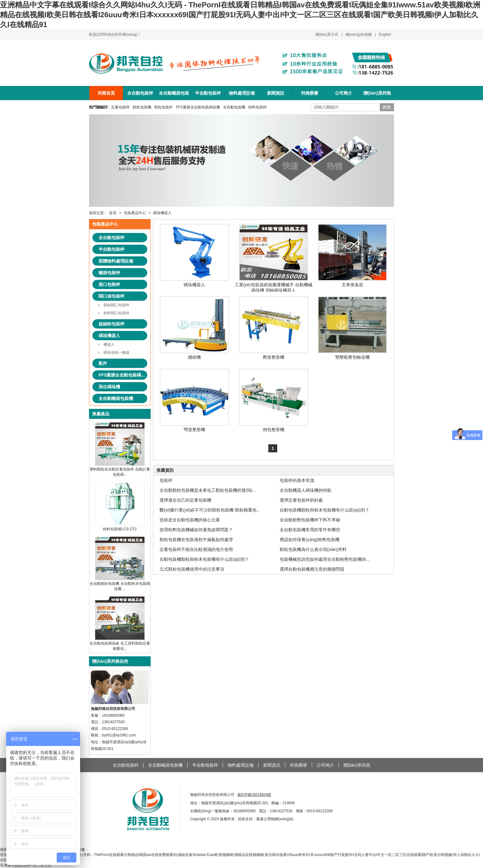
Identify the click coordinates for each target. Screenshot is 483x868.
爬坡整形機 (274, 328)
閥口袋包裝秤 (112, 296)
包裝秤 (166, 480)
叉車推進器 (352, 256)
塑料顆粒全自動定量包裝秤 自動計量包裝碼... (120, 470)
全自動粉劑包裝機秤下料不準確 (310, 520)
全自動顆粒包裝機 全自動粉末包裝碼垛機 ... (120, 584)
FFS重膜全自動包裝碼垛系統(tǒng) (123, 375)
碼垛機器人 (162, 213)
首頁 (113, 213)
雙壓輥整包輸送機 (352, 328)
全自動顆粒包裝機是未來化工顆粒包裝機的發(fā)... (208, 490)
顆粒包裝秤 (164, 107)
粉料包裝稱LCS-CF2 (120, 527)
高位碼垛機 (109, 387)
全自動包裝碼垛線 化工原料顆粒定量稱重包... (120, 644)
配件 (103, 363)
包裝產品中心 (135, 213)
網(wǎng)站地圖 (359, 35)
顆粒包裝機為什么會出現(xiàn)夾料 (313, 549)
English (385, 35)
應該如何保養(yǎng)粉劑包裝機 (310, 540)
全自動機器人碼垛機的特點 (306, 490)
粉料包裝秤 (258, 107)
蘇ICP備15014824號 (254, 795)
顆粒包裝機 (142, 107)
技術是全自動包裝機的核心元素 (190, 520)
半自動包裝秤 (208, 93)
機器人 (109, 344)
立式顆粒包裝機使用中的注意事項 (192, 569)
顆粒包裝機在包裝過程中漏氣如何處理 (196, 540)
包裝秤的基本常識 (297, 480)
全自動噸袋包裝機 (174, 95)
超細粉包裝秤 (112, 324)
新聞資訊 (276, 93)
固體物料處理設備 (116, 261)
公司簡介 (343, 93)
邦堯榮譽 (310, 93)
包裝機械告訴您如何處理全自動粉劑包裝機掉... (325, 559)
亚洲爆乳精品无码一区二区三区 (26, 865)
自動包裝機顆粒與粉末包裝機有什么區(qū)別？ (325, 510)
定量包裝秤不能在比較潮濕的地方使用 (196, 549)
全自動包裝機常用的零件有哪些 (310, 530)
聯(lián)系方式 (327, 35)
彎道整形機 (194, 400)
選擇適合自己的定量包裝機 (185, 500)
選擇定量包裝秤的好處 (301, 500)
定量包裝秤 (120, 107)
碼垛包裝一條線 (116, 352)
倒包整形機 (274, 400)
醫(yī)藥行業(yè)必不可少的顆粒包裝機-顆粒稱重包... (210, 510)
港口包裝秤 (109, 284)
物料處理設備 (242, 93)
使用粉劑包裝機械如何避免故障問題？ (196, 530)
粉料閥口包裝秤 (116, 313)
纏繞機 (194, 328)
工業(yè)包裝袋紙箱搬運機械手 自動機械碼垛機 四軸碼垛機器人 (274, 258)
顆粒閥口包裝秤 (116, 305)
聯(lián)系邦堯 (377, 93)
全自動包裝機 (234, 107)
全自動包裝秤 (140, 93)
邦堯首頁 (106, 93)
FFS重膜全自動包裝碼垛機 (198, 107)
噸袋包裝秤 (109, 273)
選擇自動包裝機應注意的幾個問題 (312, 569)
